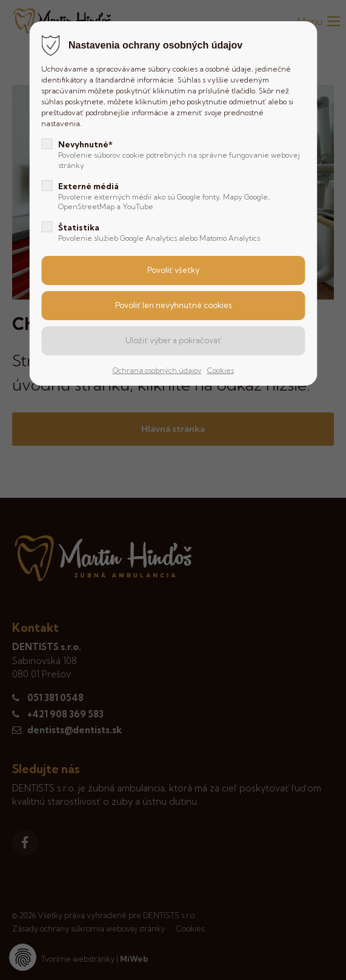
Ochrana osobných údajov (157, 370)
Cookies (221, 370)
